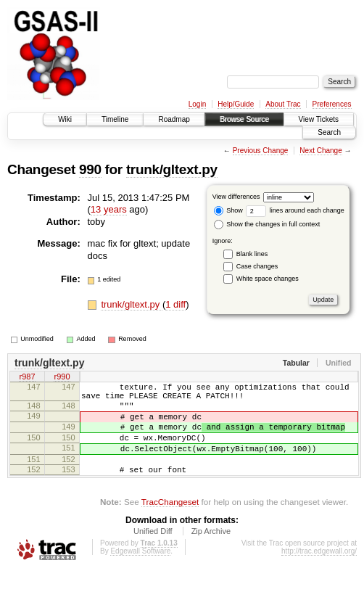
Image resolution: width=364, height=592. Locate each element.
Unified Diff (153, 553)
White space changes (268, 279)
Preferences (332, 104)
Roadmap (174, 119)
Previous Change (261, 151)
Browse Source (244, 119)
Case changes (257, 266)
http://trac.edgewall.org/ (319, 573)
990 (90, 169)
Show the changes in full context (267, 224)
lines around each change (295, 210)
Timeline (115, 119)
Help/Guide (236, 104)
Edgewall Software (140, 573)
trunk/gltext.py (172, 169)
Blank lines (252, 254)
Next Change (320, 151)
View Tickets (319, 119)
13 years (109, 209)
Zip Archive (211, 553)
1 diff (175, 304)
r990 (62, 378)
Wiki (65, 119)
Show (228, 210)
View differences (236, 197)
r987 (27, 378)
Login (197, 104)
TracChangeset (170, 523)
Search (329, 132)
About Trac (283, 104)
